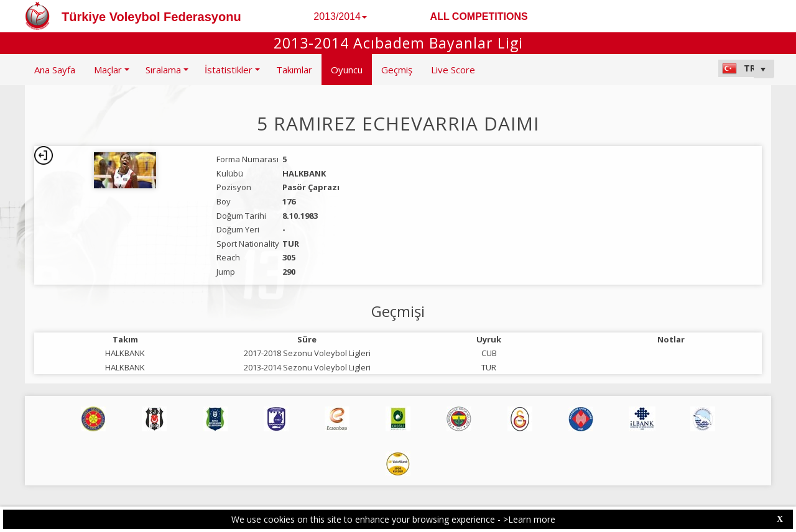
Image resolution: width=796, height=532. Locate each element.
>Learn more (529, 519)
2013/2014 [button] (340, 16)
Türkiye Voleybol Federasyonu (151, 17)
